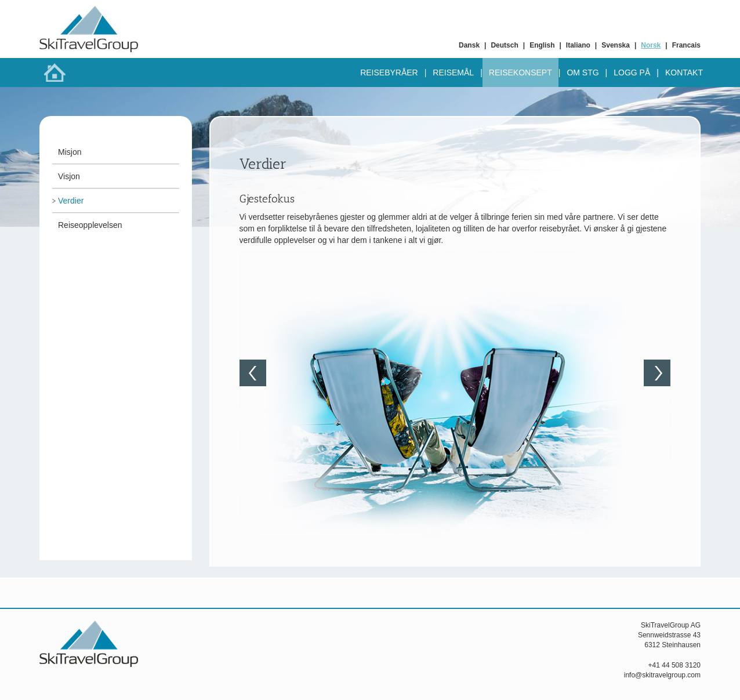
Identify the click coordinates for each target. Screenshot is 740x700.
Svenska (616, 45)
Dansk (469, 45)
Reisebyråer (389, 72)
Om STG (583, 72)
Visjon (69, 176)
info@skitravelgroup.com (662, 675)
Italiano (578, 45)
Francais (686, 45)
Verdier (71, 201)
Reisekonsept (520, 72)
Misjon (70, 152)
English (542, 45)
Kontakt (684, 72)
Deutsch (504, 45)
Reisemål (453, 72)
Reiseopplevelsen (90, 225)
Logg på (632, 72)
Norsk (651, 45)
